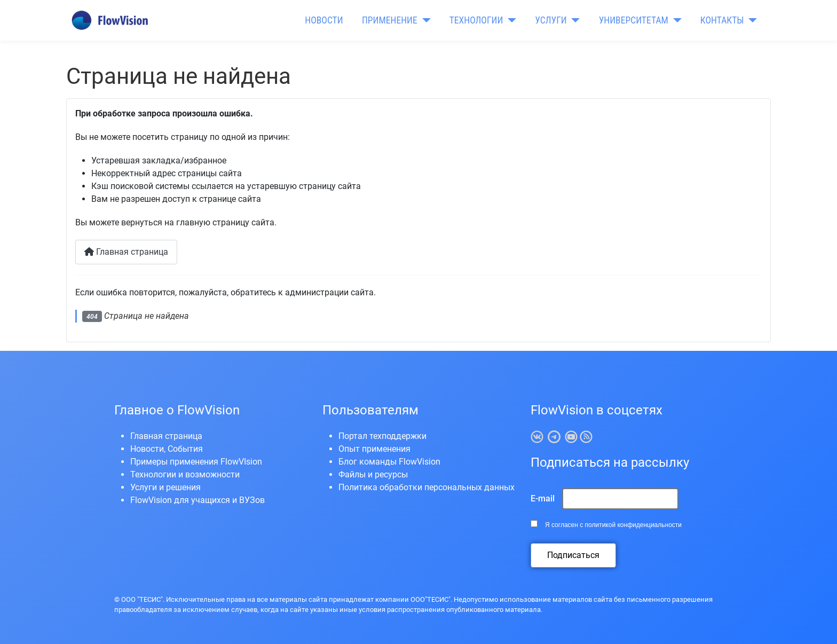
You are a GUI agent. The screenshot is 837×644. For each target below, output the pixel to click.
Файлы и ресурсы (373, 474)
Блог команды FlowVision (389, 462)
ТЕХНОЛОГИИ (476, 20)
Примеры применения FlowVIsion (196, 462)
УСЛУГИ (551, 20)
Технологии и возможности (185, 474)
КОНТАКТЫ (722, 20)
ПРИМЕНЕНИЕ (390, 20)
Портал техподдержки (382, 436)
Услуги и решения (165, 487)
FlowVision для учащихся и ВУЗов (198, 500)
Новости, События (167, 449)
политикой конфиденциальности (633, 525)
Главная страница (126, 252)
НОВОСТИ (324, 20)
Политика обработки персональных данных (427, 487)
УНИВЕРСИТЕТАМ (634, 20)
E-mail (543, 498)
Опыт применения (374, 449)
